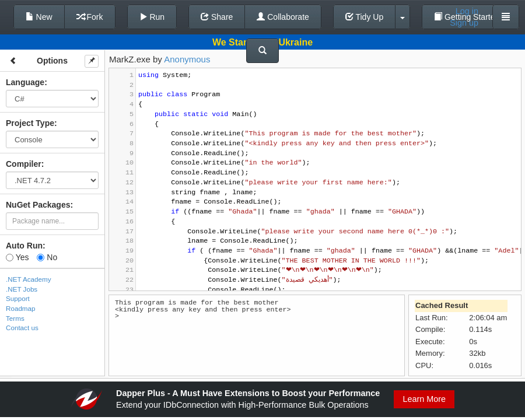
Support (18, 298)
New (39, 17)
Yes (17, 257)
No (47, 257)
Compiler (24, 164)
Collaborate (283, 17)
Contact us (22, 328)
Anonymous (187, 59)
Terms (15, 318)
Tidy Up (364, 17)
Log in (467, 11)
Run (152, 17)
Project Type (30, 123)
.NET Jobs (22, 289)
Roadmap (21, 308)
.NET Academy (29, 279)
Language (25, 82)
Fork (90, 17)
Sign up (464, 23)
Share (217, 17)
